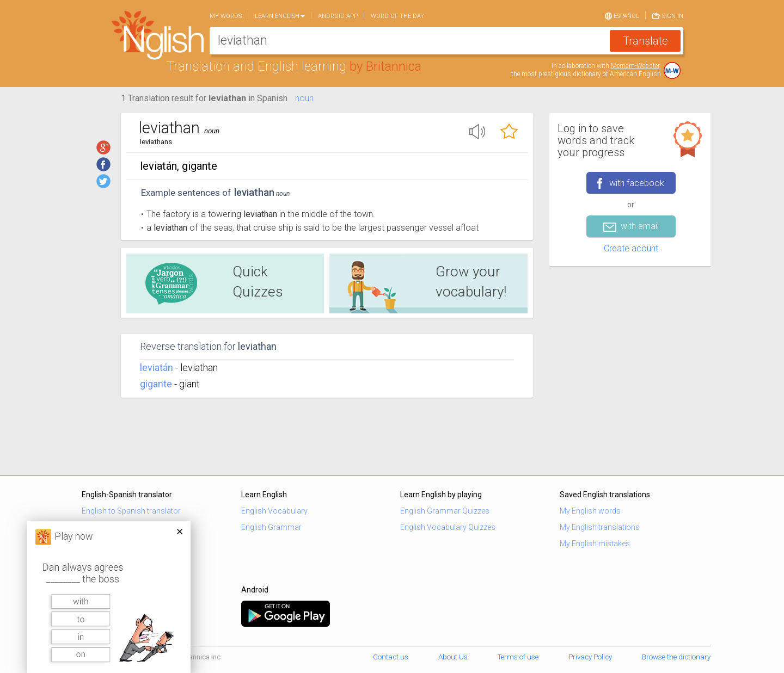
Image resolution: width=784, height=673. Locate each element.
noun (304, 98)
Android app (338, 16)
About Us (453, 657)
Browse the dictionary (676, 657)
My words (226, 16)
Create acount (631, 248)
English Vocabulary (274, 511)
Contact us (391, 657)
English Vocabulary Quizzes (448, 527)
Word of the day (397, 16)
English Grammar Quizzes (445, 511)
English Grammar (271, 527)
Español (622, 15)
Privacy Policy (590, 657)
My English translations (600, 527)
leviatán (157, 368)
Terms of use (518, 657)
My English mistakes (595, 544)
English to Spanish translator (131, 511)
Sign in (668, 15)
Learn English (280, 16)
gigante (156, 384)
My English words (590, 511)
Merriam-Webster (635, 66)
